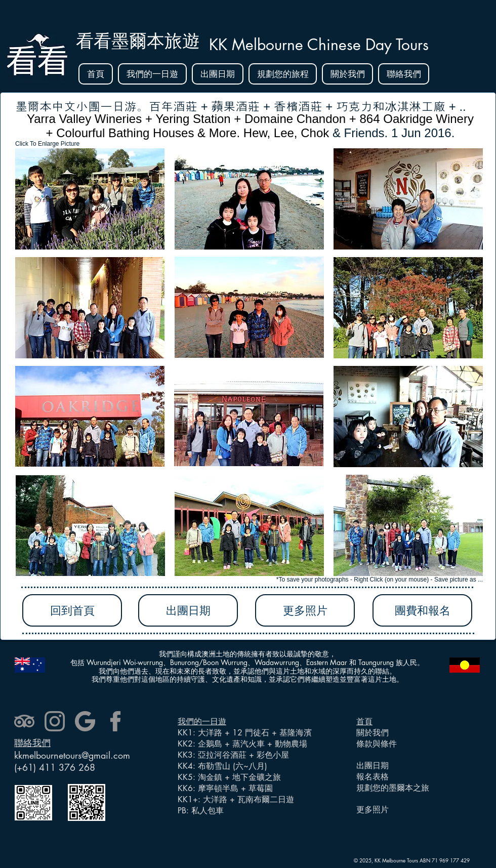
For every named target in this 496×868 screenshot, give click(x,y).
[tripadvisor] (24, 721)
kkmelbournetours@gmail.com (72, 755)
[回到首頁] (72, 610)
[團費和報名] (422, 610)
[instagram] (55, 721)
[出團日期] (188, 610)
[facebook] (115, 721)
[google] (85, 721)
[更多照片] (305, 610)
